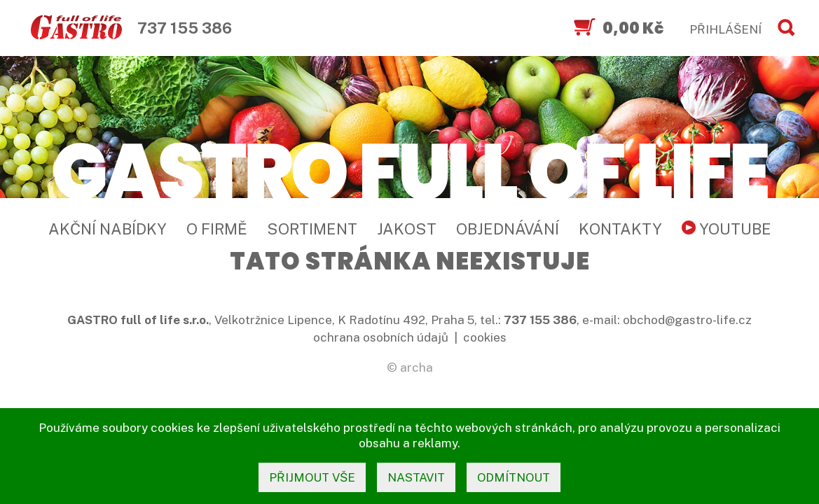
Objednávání (508, 229)
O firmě (217, 229)
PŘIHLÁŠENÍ (725, 29)
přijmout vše (312, 477)
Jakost (407, 229)
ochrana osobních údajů (381, 337)
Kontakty (620, 229)
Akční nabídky (108, 229)
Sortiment (312, 229)
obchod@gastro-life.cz (687, 320)
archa (417, 367)
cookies (485, 337)
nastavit (416, 477)
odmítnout (514, 477)
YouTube (727, 229)
